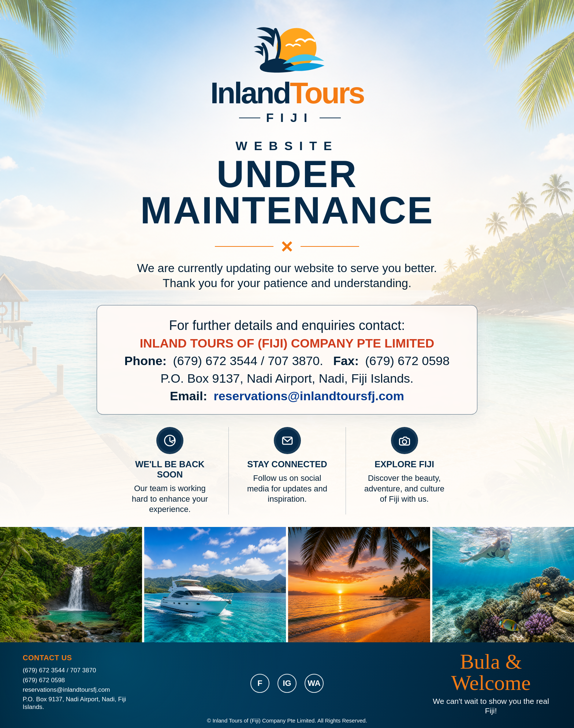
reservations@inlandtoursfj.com (309, 396)
